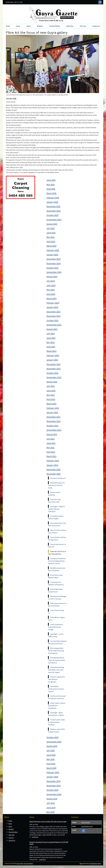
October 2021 (52, 426)
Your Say (83, 26)
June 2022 (51, 391)
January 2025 (52, 255)
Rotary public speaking (54, 494)
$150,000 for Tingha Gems (56, 619)
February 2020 (53, 772)
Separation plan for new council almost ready (56, 485)
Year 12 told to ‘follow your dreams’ (57, 531)
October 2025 (52, 215)
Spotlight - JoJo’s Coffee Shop (56, 635)
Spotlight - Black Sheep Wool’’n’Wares (56, 714)
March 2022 (51, 404)
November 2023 (54, 316)
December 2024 (53, 259)
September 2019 (54, 794)
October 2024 (52, 268)
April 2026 (51, 189)
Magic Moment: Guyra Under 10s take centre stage (48, 821)
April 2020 (51, 764)
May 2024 (51, 290)
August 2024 (52, 277)
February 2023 (53, 355)
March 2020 (51, 768)
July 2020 (51, 750)
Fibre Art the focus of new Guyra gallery (57, 553)
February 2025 (53, 250)
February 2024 (53, 303)
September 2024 (54, 272)
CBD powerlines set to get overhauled (57, 605)
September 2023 (54, 325)
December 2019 (53, 781)
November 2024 (54, 263)
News (18, 26)
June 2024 (51, 285)
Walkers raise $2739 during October (56, 730)
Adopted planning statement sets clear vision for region (56, 670)
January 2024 (52, 307)
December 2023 (53, 312)
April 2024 (51, 294)
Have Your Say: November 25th (55, 501)
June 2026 (51, 180)
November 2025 (54, 211)
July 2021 (51, 439)
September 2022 (54, 377)
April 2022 (51, 399)
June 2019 (51, 807)
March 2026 (51, 193)
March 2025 (51, 246)
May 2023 (51, 342)
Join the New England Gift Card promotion (57, 642)
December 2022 (53, 364)
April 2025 (51, 241)
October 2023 (52, 320)
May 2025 (51, 237)
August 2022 (52, 382)
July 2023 (51, 333)
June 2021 (51, 443)
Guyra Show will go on (56, 612)
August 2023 (52, 329)
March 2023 (51, 351)
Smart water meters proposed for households (57, 706)
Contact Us (96, 26)
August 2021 (52, 434)
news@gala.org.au (87, 826)
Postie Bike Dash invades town (55, 590)
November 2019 (54, 786)
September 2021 (54, 430)
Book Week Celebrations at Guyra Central (56, 689)
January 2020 (52, 777)
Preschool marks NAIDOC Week (55, 576)
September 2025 (54, 220)
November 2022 (54, 369)
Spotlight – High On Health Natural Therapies (56, 509)
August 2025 (52, 224)
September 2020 (54, 742)
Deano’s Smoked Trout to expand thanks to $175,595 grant (49, 843)
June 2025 (51, 233)
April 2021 (51, 452)
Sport (29, 26)
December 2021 (53, 417)
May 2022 (51, 395)
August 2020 (52, 746)
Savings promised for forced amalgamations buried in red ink (57, 561)
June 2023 (51, 338)
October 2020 (52, 737)
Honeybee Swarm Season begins (56, 517)
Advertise (70, 26)
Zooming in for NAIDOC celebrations (56, 583)
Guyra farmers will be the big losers (57, 538)
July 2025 (51, 228)
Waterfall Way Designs (96, 864)
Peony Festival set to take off (57, 546)
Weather (40, 26)
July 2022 (51, 386)
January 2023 (52, 360)
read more (35, 837)
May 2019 (51, 812)
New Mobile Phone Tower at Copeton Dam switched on (57, 660)
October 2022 (52, 373)
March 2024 (51, 298)
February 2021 (53, 461)
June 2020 (51, 755)
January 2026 (52, 202)
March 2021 (51, 456)
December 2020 (53, 469)
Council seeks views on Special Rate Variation (56, 722)
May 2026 (51, 185)
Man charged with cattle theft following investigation (56, 651)
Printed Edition (55, 26)
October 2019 (52, 790)
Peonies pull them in (58, 478)
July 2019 (51, 803)
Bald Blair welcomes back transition (57, 569)
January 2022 (52, 412)
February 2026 (53, 198)
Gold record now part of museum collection (57, 697)
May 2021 (51, 448)
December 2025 (53, 206)
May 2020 (51, 759)
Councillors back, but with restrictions (57, 524)
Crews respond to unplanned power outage (56, 627)
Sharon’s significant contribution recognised (56, 679)
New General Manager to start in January (57, 598)
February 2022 (53, 408)
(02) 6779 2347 (86, 822)
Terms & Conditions (28, 864)
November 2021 (54, 421)
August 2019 (52, 799)
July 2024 (51, 281)
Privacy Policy (20, 864)
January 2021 (52, 465)
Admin (81, 864)
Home (8, 26)
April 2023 (51, 347)
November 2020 (54, 474)
